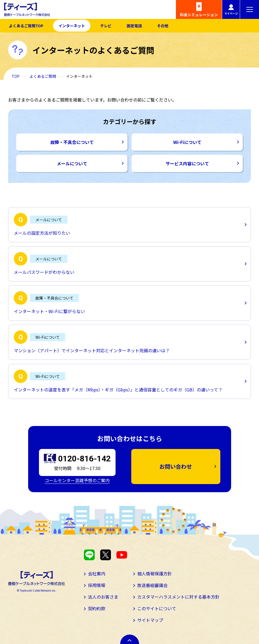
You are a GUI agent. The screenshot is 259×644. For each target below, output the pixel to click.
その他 (163, 26)
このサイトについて (157, 608)
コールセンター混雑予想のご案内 (77, 480)
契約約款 (97, 608)
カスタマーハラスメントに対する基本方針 (178, 597)
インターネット (72, 26)
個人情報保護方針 (155, 573)
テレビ (106, 26)
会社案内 (97, 573)
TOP (16, 76)
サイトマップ (150, 620)
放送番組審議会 (152, 585)
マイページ (231, 13)
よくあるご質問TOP (26, 26)
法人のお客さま (103, 597)
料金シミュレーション (199, 15)
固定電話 (134, 26)
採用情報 (97, 585)
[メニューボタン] (250, 9)
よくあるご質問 (43, 76)
